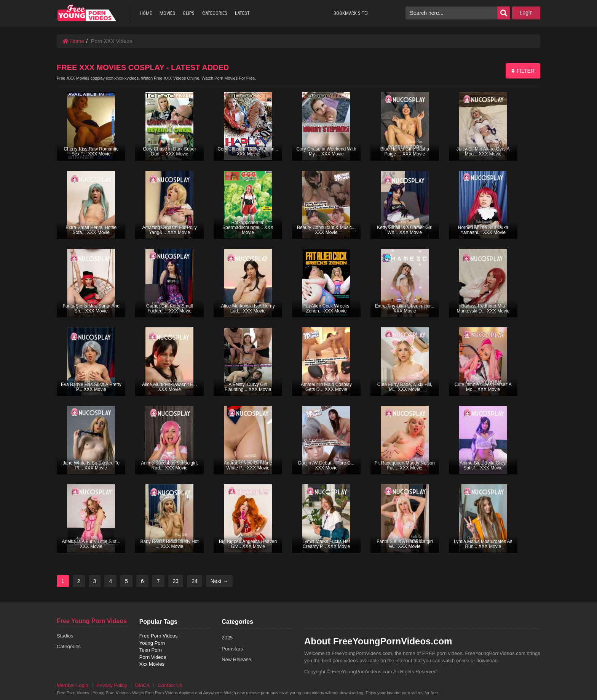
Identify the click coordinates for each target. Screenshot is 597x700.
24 (195, 581)
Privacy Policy (112, 685)
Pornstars (232, 649)
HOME (146, 13)
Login (526, 13)
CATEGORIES (215, 13)
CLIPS (189, 13)
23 (176, 581)
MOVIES (167, 13)
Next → (219, 581)
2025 (227, 638)
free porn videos (87, 13)
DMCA (142, 685)
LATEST (242, 13)
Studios (65, 636)
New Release (236, 659)
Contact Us (170, 685)
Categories (69, 646)
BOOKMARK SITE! (351, 13)
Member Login (73, 685)
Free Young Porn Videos (92, 621)
